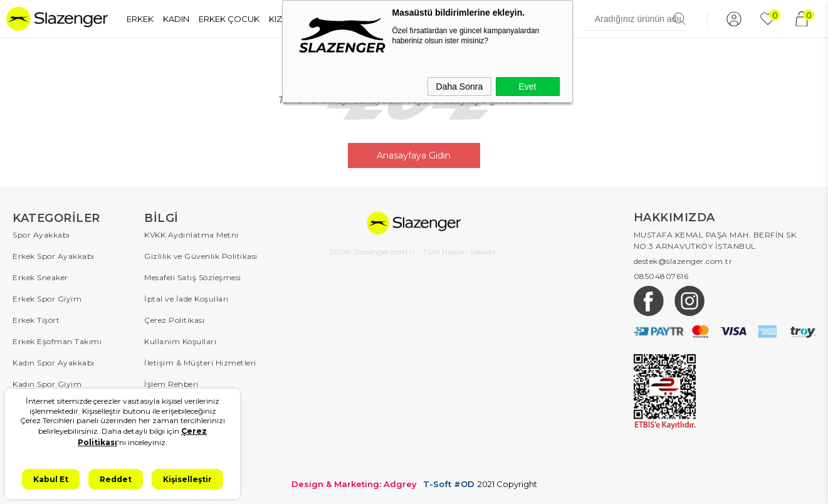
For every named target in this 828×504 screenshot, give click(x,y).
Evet (527, 87)
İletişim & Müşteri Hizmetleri (200, 363)
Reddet (116, 479)
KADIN (176, 19)
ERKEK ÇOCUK (229, 19)
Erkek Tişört (36, 320)
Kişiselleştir (187, 479)
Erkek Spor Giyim (47, 299)
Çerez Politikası (174, 320)
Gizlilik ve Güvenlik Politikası (201, 256)
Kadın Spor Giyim (47, 384)
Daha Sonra (460, 87)
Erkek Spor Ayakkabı (54, 256)
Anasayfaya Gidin (414, 155)
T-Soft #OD (449, 484)
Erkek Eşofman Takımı (57, 341)
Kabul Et (51, 479)
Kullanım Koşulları (180, 341)
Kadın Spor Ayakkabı (54, 363)
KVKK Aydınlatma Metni (191, 235)
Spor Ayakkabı (41, 235)
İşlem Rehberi (171, 384)
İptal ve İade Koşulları (186, 299)
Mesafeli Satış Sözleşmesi (193, 277)
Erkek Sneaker (40, 277)
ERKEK (140, 19)
